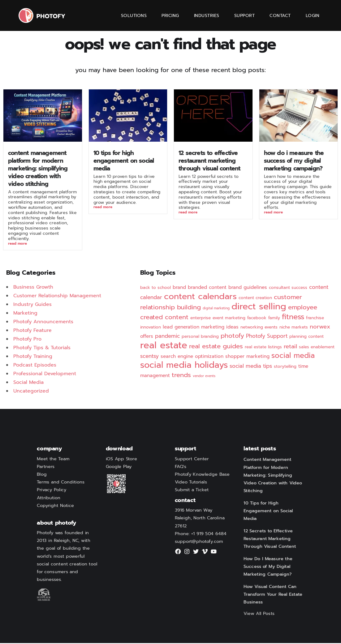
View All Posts (259, 615)
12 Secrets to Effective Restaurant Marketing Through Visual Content (209, 161)
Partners (46, 468)
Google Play (119, 468)
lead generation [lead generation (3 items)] (181, 328)
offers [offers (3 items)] (147, 337)
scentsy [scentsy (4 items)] (149, 357)
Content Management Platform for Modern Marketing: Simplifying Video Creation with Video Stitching (38, 168)
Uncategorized (31, 392)
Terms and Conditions (61, 483)
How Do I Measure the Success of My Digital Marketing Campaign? (294, 161)
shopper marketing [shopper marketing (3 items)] (247, 357)
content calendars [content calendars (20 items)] (200, 297)
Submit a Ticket (192, 491)
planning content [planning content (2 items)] (306, 337)
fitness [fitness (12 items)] (293, 318)
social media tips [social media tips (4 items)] (251, 367)
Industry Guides (32, 305)
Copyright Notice (55, 507)
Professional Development (45, 375)
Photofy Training (33, 357)
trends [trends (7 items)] (181, 376)
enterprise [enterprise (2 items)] (201, 319)
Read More (17, 244)
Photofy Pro (27, 340)
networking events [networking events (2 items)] (259, 328)
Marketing (25, 314)
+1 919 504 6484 (209, 535)
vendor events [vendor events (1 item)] (204, 377)
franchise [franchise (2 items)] (315, 319)
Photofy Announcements (43, 323)
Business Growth (33, 288)
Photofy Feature (32, 331)
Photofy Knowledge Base (202, 475)
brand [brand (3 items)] (179, 288)
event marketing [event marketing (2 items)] (229, 319)
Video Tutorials (191, 483)
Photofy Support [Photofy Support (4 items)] (267, 337)
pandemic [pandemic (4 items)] (167, 337)
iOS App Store (121, 460)
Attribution (49, 499)
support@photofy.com (199, 543)
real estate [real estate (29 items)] (164, 346)
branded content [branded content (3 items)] (207, 288)
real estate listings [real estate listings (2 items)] (263, 348)
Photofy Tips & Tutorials (42, 349)
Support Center (192, 460)
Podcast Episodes (35, 366)
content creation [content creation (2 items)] (255, 299)
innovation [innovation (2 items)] (151, 328)
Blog (42, 475)
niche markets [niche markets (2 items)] (294, 328)
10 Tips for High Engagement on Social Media (124, 161)
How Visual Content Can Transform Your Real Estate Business (273, 595)
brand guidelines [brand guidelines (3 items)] (248, 288)
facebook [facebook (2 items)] (257, 319)
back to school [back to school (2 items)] (155, 288)
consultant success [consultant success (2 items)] (288, 288)
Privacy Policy (52, 491)
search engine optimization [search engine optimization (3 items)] (192, 357)
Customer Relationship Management (57, 297)
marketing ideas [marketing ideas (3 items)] (220, 328)
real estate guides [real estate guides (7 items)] (216, 347)
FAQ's (181, 468)
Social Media (28, 383)
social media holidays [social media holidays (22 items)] (184, 366)
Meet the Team (53, 460)
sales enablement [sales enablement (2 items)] (317, 348)
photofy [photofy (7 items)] (232, 337)
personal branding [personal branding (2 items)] (200, 337)
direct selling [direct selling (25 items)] (259, 307)
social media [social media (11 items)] (293, 356)
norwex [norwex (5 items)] (320, 328)
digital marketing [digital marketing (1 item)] (216, 309)
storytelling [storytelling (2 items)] (285, 367)
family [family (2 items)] (274, 319)
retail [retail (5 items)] (290, 347)
